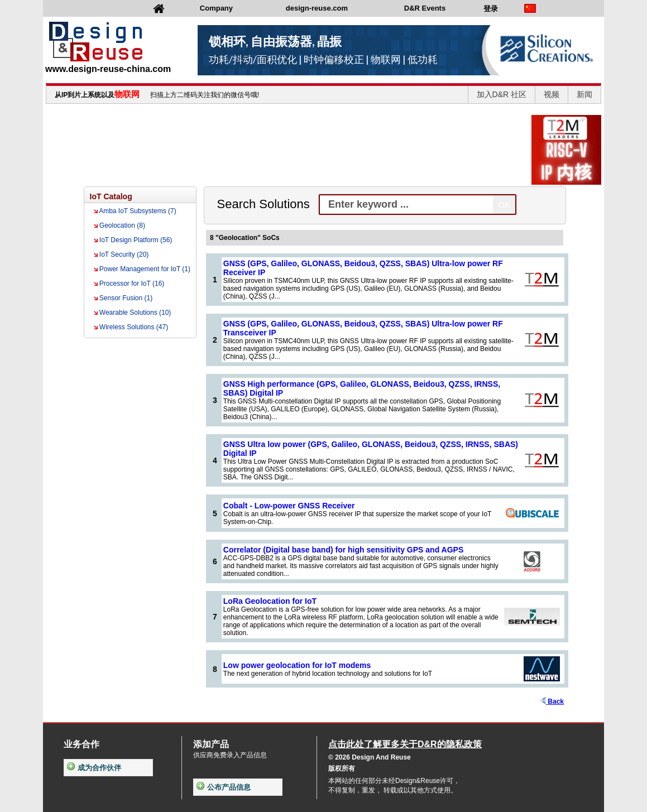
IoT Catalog (111, 196)
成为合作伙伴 (94, 768)
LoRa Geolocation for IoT (270, 601)
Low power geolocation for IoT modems (297, 665)
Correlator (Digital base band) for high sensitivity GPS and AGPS (343, 550)
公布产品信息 (224, 787)
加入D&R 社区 (502, 94)
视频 (552, 94)
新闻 (584, 94)
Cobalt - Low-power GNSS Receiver (289, 506)
